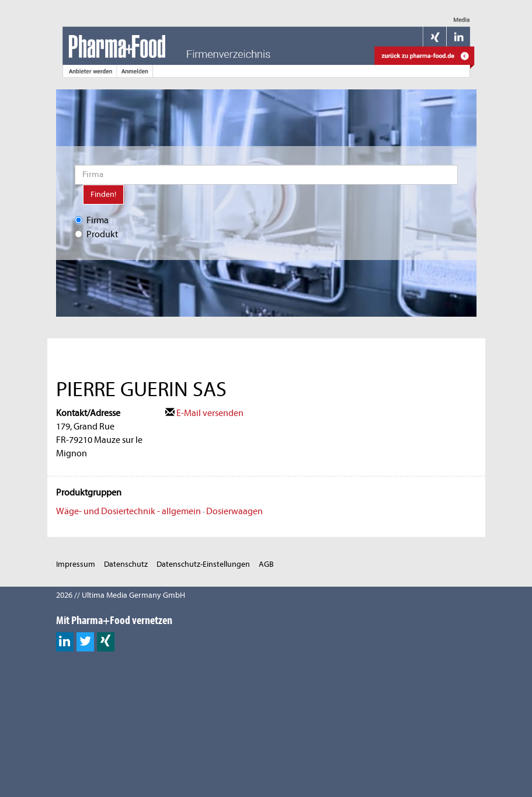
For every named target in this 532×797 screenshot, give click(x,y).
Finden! (103, 194)
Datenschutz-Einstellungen (203, 564)
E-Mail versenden (204, 413)
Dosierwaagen (234, 511)
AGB (266, 564)
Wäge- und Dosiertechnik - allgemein (128, 511)
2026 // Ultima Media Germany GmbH (121, 595)
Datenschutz (126, 564)
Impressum (76, 564)
